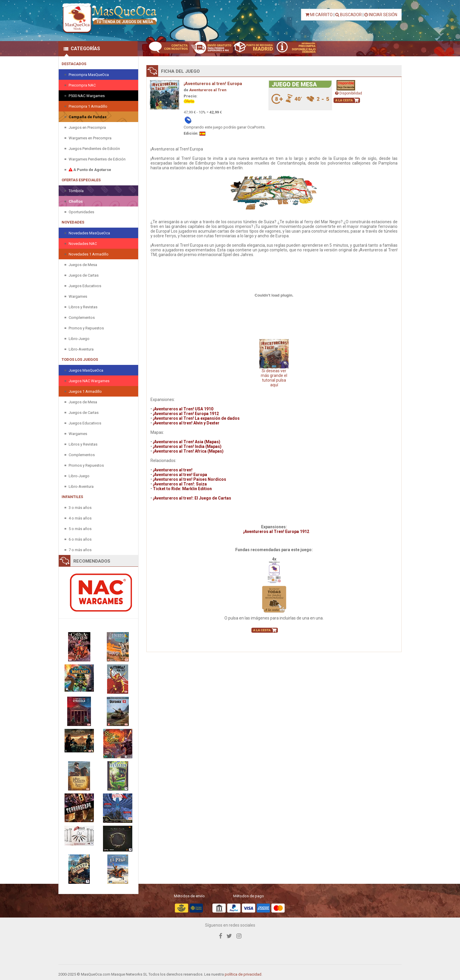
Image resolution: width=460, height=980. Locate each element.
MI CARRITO (319, 15)
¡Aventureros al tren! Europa (213, 84)
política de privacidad (243, 974)
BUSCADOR (349, 15)
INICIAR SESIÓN (381, 15)
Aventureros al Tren (208, 90)
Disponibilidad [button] (349, 93)
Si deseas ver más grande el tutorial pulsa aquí (274, 363)
